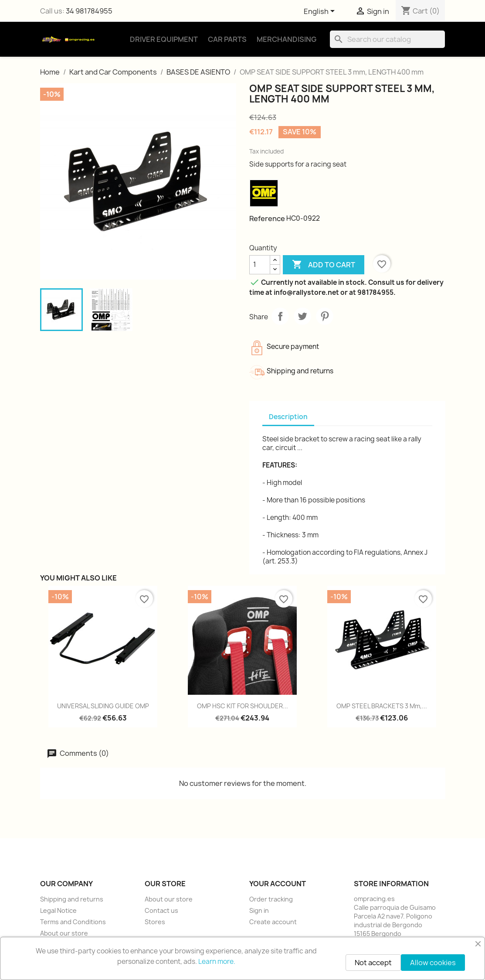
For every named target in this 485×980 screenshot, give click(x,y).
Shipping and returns (72, 899)
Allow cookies (433, 963)
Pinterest (325, 316)
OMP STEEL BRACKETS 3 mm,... (382, 706)
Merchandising (287, 39)
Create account (273, 922)
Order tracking (271, 899)
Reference (267, 219)
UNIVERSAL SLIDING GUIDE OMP (103, 706)
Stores (155, 922)
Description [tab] (288, 417)
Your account (278, 884)
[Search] (387, 39)
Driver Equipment (164, 39)
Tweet (302, 316)
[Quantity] (260, 265)
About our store (64, 933)
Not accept (373, 963)
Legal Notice (58, 910)
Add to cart (324, 265)
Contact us (161, 910)
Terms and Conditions (73, 922)
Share (280, 316)
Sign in (259, 910)
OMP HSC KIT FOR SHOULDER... (242, 706)
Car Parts (227, 39)
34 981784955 (89, 11)
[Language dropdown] (321, 12)
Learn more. (217, 961)
